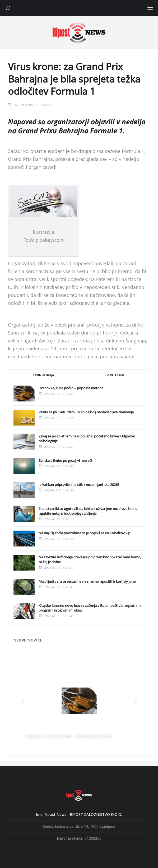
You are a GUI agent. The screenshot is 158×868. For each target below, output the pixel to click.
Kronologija (43, 375)
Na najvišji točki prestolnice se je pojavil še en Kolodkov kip (84, 533)
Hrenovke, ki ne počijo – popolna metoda (71, 388)
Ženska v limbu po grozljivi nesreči (65, 460)
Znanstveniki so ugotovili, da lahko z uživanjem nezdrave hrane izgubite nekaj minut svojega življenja (88, 511)
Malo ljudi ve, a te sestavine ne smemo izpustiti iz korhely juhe (87, 581)
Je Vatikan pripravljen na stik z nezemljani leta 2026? (79, 485)
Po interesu (114, 375)
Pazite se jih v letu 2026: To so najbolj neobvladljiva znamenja (86, 412)
